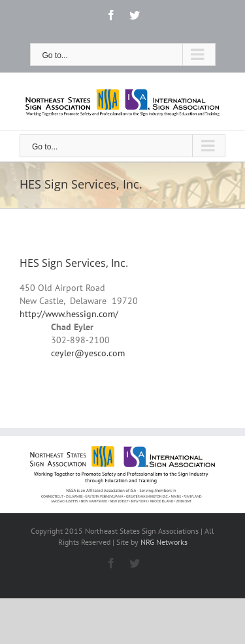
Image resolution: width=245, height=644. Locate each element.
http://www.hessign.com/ (69, 314)
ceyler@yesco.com (88, 353)
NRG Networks (164, 542)
